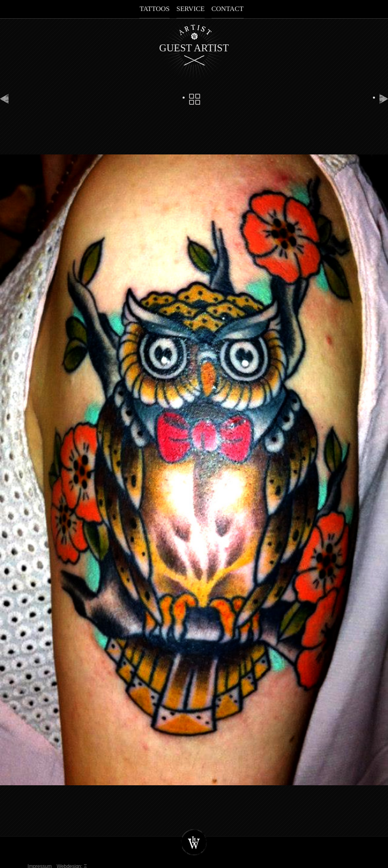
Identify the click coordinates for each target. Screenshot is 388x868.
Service (191, 9)
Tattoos (154, 9)
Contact (228, 9)
